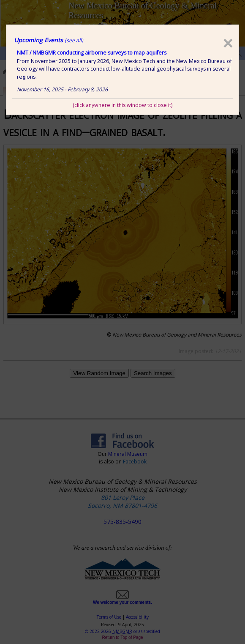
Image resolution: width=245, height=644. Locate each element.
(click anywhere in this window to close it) (122, 105)
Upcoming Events (49, 40)
